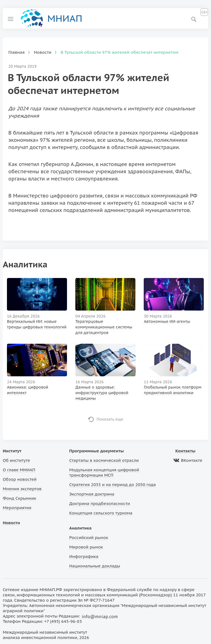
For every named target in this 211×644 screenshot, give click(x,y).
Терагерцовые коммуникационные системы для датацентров (104, 327)
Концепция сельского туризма (101, 513)
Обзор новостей (20, 479)
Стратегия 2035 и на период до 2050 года (112, 485)
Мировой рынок (86, 547)
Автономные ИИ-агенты (167, 321)
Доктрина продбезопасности (100, 503)
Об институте (16, 460)
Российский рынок (89, 537)
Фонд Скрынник (19, 498)
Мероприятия (17, 508)
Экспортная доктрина (92, 494)
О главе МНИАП (19, 470)
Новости (11, 523)
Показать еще (110, 419)
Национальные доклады (95, 566)
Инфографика (84, 556)
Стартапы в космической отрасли (104, 460)
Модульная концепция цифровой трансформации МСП (104, 472)
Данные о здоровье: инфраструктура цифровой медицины (102, 393)
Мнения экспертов (22, 489)
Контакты (185, 451)
